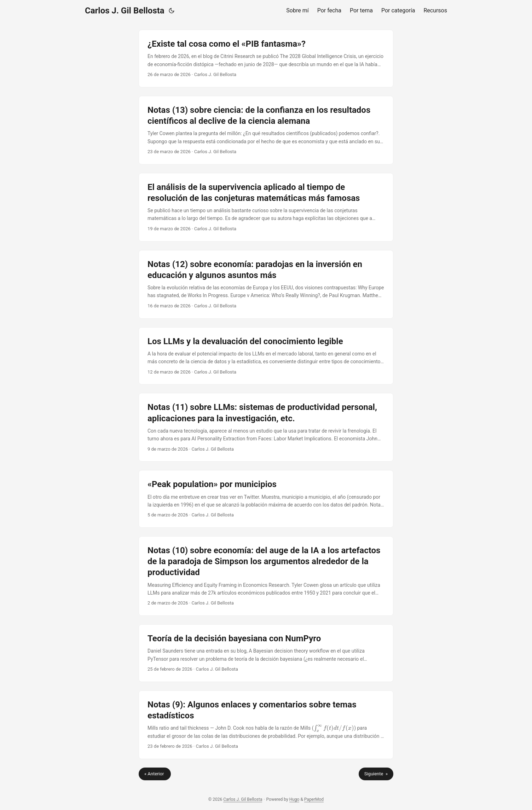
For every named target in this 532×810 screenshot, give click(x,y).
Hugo (294, 799)
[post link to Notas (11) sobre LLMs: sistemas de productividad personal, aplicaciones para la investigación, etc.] (266, 427)
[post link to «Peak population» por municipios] (266, 499)
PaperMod (314, 799)
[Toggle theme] (172, 11)
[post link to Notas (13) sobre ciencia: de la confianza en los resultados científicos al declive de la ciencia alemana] (266, 130)
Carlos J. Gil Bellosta (125, 11)
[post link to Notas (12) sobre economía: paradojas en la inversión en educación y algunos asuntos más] (266, 284)
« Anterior (155, 774)
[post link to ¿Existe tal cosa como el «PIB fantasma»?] (266, 59)
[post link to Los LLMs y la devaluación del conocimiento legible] (266, 356)
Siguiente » (376, 774)
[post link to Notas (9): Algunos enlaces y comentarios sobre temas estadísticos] (266, 725)
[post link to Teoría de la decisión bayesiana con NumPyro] (266, 653)
